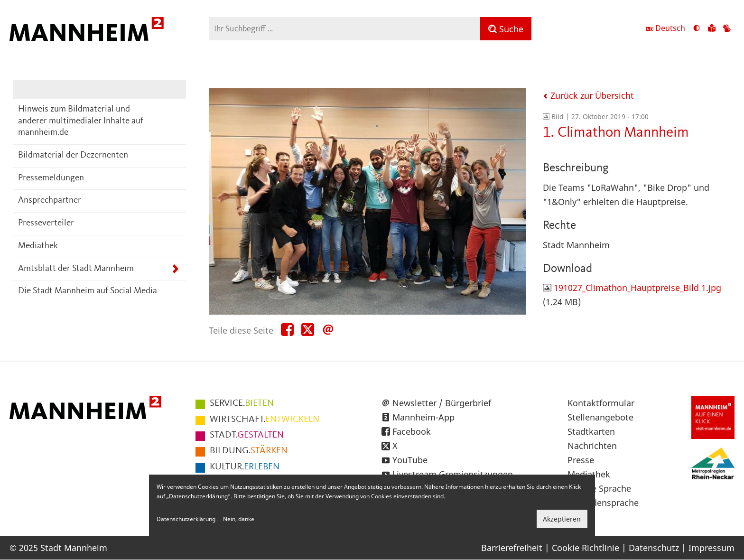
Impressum (711, 548)
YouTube (410, 460)
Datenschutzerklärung (186, 519)
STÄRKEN (249, 451)
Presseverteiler (46, 223)
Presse (581, 460)
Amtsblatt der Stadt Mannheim (76, 269)
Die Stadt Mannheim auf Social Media (88, 291)
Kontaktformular (601, 403)
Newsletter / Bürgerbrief (442, 403)
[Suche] (506, 29)
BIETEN (242, 403)
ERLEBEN (245, 467)
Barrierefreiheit (512, 548)
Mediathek (38, 246)
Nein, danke (239, 519)
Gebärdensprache (603, 503)
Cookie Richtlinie (586, 548)
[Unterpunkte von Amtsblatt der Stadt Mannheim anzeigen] (175, 269)
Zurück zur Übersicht (588, 95)
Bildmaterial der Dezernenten (73, 155)
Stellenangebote (600, 417)
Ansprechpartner (50, 201)
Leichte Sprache (599, 488)
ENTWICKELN (265, 420)
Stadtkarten (591, 431)
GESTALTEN (247, 435)
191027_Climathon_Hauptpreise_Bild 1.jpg (637, 288)
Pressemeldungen (51, 178)
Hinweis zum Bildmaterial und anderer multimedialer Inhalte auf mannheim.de (81, 121)
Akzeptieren (562, 519)
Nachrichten (592, 446)
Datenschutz (654, 548)
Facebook (412, 431)
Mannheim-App (423, 417)
